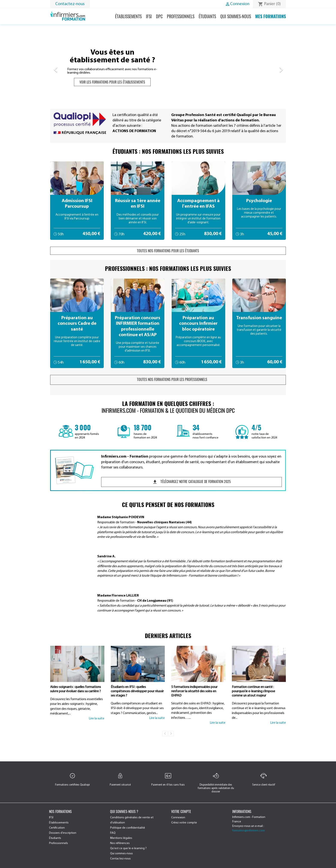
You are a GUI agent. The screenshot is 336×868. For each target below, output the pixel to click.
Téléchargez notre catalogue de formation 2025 (192, 482)
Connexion (178, 818)
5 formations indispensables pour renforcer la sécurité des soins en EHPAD (194, 691)
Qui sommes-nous (236, 16)
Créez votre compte (184, 823)
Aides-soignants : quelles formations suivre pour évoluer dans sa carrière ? (76, 689)
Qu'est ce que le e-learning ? (128, 848)
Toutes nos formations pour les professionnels (168, 380)
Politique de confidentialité (128, 828)
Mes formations (271, 16)
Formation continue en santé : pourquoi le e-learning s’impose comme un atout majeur (253, 691)
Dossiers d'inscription (63, 833)
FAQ (113, 833)
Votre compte (181, 811)
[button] (68, 67)
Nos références (120, 843)
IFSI (149, 16)
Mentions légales (121, 838)
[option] (168, 67)
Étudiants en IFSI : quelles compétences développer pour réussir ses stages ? (137, 691)
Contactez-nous (70, 4)
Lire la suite (97, 719)
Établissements (128, 16)
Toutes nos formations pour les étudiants (168, 251)
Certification (57, 828)
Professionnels (181, 16)
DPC (159, 16)
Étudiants (207, 16)
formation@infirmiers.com (249, 831)
